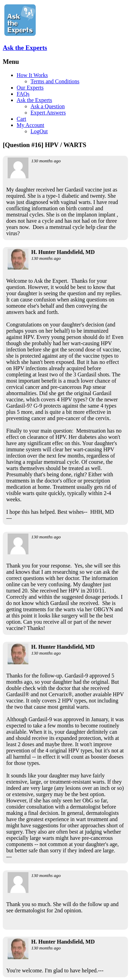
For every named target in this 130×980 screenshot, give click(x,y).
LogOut (39, 131)
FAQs (23, 94)
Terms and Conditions (55, 81)
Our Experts (30, 88)
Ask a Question (48, 106)
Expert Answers (48, 113)
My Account (31, 125)
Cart (21, 119)
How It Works (32, 75)
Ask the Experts (25, 48)
